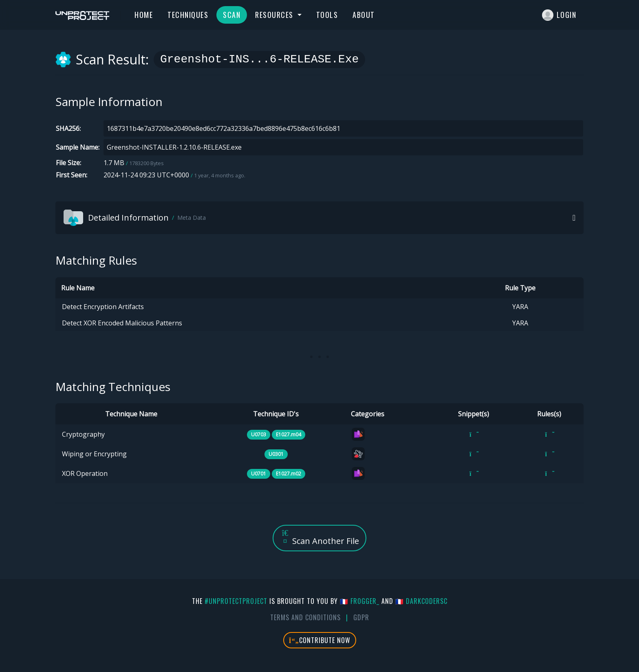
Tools (327, 15)
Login (559, 15)
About (364, 15)
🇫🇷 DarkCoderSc (421, 601)
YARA (520, 307)
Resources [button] (275, 15)
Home (144, 15)
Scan (232, 15)
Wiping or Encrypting (94, 454)
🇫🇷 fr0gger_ (360, 601)
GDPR (361, 617)
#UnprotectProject (236, 601)
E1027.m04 (289, 434)
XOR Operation (85, 473)
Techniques (188, 15)
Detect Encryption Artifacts (103, 307)
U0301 (276, 454)
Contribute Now (320, 640)
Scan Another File (319, 538)
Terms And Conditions (305, 617)
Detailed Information (135, 218)
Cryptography (83, 434)
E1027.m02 (289, 474)
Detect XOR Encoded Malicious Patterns (122, 323)
